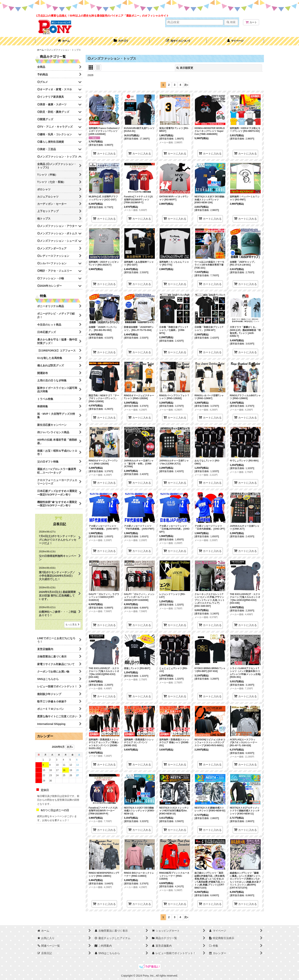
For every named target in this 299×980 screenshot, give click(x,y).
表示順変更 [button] (185, 68)
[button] (178, 41)
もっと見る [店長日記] (72, 625)
